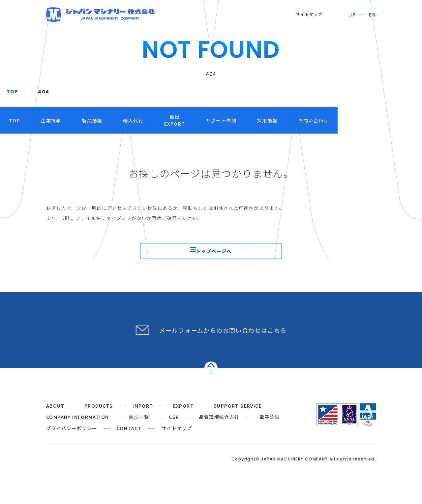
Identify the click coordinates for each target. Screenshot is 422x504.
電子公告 (270, 427)
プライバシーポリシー (72, 438)
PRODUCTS (99, 416)
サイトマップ (309, 14)
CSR (174, 427)
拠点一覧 (139, 427)
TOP (12, 92)
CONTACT (129, 438)
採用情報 (310, 120)
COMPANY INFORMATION (78, 427)
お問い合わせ (356, 120)
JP (352, 15)
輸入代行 (175, 120)
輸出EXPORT (217, 120)
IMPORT (143, 416)
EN (372, 15)
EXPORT (183, 416)
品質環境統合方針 (219, 427)
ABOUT (55, 416)
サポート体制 (263, 120)
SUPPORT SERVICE (238, 416)
